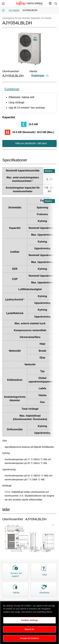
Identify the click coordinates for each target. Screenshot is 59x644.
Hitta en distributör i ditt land (31, 143)
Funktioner (12, 89)
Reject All (29, 631)
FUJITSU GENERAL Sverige (29, 3)
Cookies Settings (30, 622)
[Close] (54, 608)
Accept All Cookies (30, 640)
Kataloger (40, 75)
